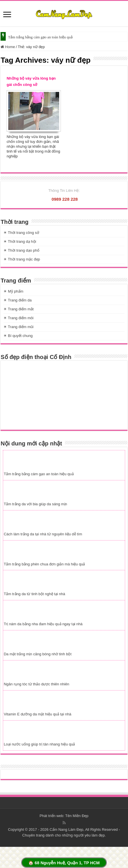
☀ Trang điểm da (18, 300)
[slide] (7, 15)
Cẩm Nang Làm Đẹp (66, 829)
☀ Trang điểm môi (18, 318)
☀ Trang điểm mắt (18, 309)
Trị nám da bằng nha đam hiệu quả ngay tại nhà (43, 624)
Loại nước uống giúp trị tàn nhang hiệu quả (39, 744)
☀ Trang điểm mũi (18, 327)
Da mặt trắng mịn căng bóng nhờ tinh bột (38, 654)
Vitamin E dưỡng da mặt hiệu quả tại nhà (37, 714)
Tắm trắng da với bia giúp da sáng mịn (35, 504)
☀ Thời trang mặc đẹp (22, 259)
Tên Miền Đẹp (77, 816)
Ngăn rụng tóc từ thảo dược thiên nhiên (36, 684)
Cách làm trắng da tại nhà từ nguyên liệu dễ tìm (43, 534)
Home (8, 47)
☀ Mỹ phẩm (13, 291)
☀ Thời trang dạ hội (20, 241)
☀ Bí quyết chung (18, 336)
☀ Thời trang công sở (21, 233)
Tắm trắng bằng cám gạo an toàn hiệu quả (40, 37)
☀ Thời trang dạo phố (21, 250)
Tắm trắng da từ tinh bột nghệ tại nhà (34, 594)
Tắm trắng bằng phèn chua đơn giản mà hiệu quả (44, 564)
